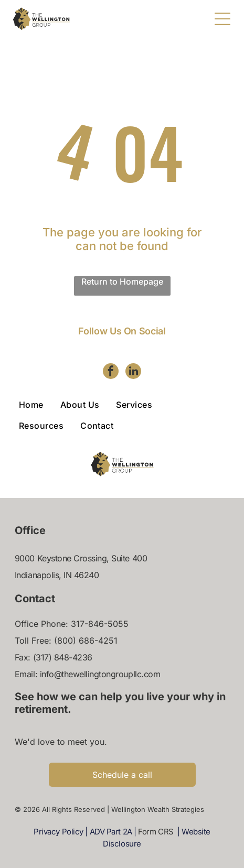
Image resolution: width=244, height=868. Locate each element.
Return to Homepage (122, 281)
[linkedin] (133, 372)
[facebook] (111, 372)
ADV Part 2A (111, 832)
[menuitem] (40, 404)
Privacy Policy (59, 832)
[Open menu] (222, 19)
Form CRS (156, 832)
